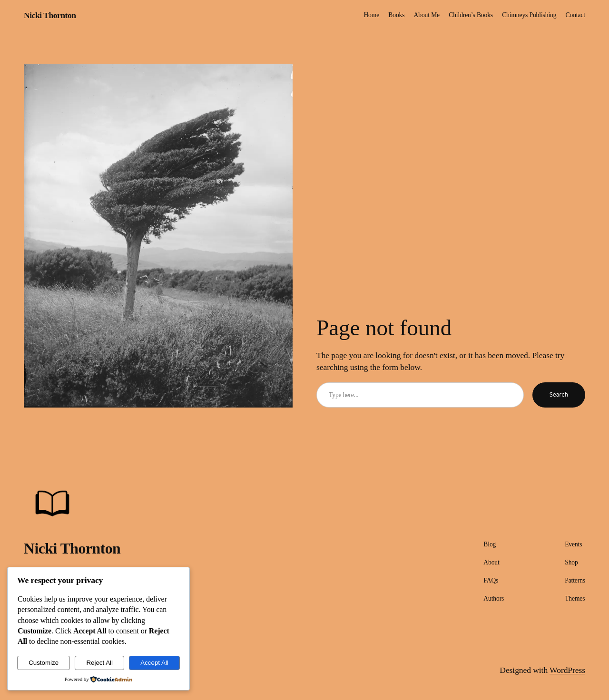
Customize (44, 663)
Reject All (99, 663)
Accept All (154, 663)
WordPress (567, 670)
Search (559, 395)
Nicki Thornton (50, 15)
